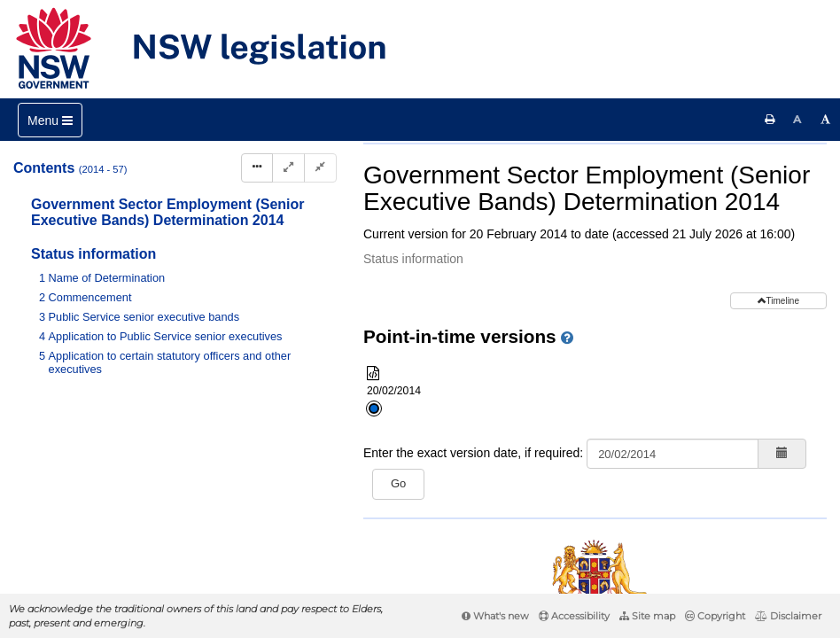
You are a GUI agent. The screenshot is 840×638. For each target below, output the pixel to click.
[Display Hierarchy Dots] (257, 168)
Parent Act (575, 172)
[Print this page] (770, 120)
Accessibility (574, 616)
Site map (647, 616)
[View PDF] (641, 231)
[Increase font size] (826, 120)
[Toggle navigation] (50, 120)
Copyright (715, 616)
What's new (495, 616)
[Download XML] (707, 231)
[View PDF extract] (674, 231)
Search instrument (565, 202)
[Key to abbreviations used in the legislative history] (608, 231)
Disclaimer (788, 616)
